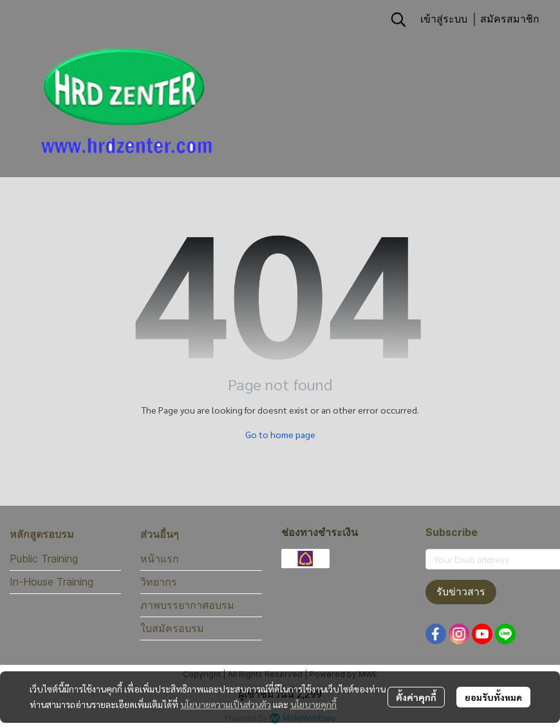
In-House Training (51, 582)
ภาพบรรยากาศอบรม (187, 605)
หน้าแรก (160, 559)
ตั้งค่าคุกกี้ (416, 697)
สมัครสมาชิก (510, 19)
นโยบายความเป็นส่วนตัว (226, 704)
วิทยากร (159, 582)
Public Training (44, 559)
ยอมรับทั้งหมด (493, 697)
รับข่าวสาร (461, 592)
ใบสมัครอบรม (172, 628)
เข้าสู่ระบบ (444, 19)
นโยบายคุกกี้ (313, 704)
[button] (398, 19)
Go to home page (280, 434)
